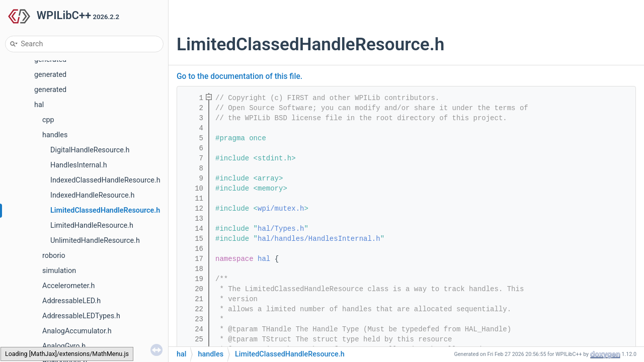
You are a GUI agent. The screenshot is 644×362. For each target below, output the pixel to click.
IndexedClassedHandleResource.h (105, 180)
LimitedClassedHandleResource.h (105, 210)
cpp (48, 120)
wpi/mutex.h (281, 209)
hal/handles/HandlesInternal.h (319, 239)
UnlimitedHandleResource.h (95, 241)
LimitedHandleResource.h (92, 225)
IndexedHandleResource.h (92, 195)
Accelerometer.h (68, 286)
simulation (59, 271)
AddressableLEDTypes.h (81, 316)
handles (55, 135)
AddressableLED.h (71, 301)
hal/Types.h (281, 229)
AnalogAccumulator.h (77, 331)
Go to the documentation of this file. (239, 76)
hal (39, 105)
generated (50, 75)
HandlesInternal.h (79, 165)
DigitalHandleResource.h (90, 150)
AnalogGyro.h (64, 346)
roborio (54, 256)
